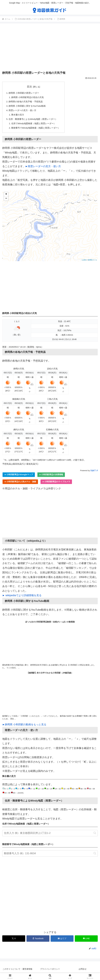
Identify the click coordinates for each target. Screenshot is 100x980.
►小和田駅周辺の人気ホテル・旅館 (20, 484)
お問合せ (83, 971)
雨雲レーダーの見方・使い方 (24, 111)
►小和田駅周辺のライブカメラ (56, 484)
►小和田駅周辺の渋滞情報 (51, 477)
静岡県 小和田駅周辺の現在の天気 (29, 98)
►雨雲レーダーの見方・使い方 (43, 168)
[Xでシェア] (14, 940)
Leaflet (84, 262)
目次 (31, 87)
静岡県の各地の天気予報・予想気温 (27, 102)
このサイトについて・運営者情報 (17, 971)
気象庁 (94, 472)
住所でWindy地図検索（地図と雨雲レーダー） (35, 125)
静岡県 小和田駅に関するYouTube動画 (28, 107)
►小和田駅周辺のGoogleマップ (19, 477)
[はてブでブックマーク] (62, 940)
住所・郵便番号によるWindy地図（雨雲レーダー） (35, 120)
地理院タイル (92, 262)
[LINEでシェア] (86, 940)
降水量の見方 (18, 116)
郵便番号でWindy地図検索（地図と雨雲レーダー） (37, 130)
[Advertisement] (50, 48)
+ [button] (6, 196)
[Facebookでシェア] (38, 940)
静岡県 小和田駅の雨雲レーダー (25, 93)
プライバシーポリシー (50, 971)
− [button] (6, 200)
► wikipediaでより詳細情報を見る (22, 597)
